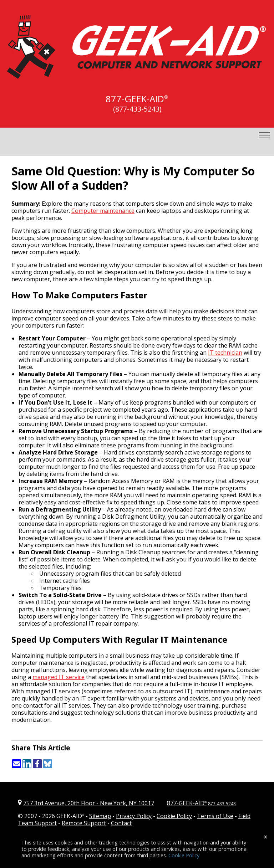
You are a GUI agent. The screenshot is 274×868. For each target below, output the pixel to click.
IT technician (225, 353)
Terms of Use (215, 816)
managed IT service (59, 677)
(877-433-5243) (137, 109)
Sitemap (100, 816)
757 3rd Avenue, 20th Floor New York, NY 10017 (89, 803)
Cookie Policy (174, 816)
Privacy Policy (134, 816)
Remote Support (84, 823)
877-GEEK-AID (135, 99)
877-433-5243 (222, 804)
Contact (121, 823)
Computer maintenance (103, 211)
